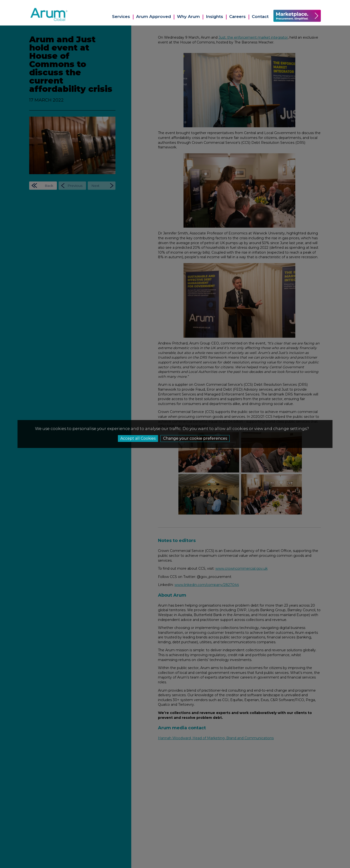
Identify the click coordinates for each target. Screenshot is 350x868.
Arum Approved (153, 17)
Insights (214, 17)
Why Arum (188, 17)
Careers (237, 17)
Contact (260, 17)
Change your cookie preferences (195, 438)
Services (121, 17)
